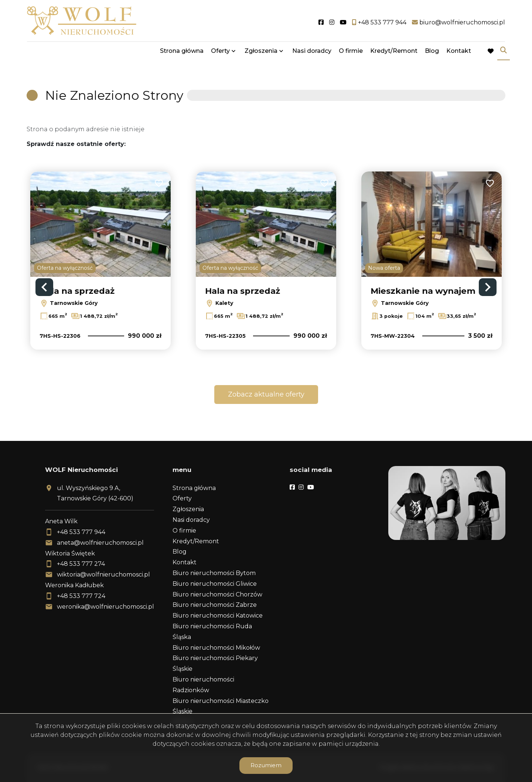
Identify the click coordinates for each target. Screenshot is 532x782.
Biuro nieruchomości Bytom (214, 573)
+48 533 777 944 (81, 532)
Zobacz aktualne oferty (266, 394)
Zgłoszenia (261, 53)
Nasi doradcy (312, 53)
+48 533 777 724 (81, 596)
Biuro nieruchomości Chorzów (217, 594)
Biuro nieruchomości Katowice (218, 616)
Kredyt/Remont (394, 53)
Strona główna (182, 53)
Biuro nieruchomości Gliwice (215, 584)
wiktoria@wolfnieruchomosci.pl (103, 574)
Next (488, 287)
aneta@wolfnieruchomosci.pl (100, 543)
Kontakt (459, 53)
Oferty (220, 53)
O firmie (351, 53)
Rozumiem (266, 765)
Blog (432, 53)
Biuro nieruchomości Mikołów (216, 648)
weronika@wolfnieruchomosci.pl (105, 607)
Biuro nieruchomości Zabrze (215, 605)
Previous (44, 287)
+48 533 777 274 (81, 564)
